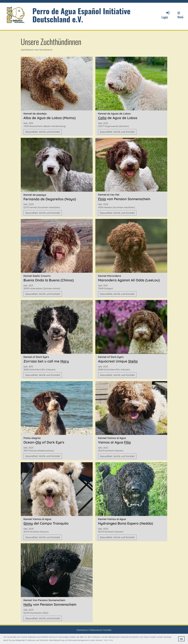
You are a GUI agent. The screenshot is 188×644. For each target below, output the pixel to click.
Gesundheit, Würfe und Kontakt (43, 132)
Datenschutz (96, 630)
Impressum (82, 630)
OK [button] (181, 639)
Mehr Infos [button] (108, 640)
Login (166, 15)
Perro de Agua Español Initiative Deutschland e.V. (81, 15)
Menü (180, 15)
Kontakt (107, 630)
